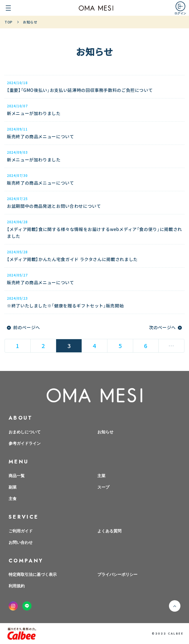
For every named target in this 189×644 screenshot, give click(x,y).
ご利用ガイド (21, 531)
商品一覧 (17, 475)
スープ (103, 487)
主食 (13, 498)
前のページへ (27, 328)
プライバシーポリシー (117, 574)
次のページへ (162, 328)
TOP (9, 22)
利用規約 (17, 586)
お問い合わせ (21, 542)
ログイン (180, 13)
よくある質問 (109, 531)
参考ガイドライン (25, 443)
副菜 (13, 487)
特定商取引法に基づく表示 (33, 574)
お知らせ (105, 432)
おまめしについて (25, 432)
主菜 (101, 475)
